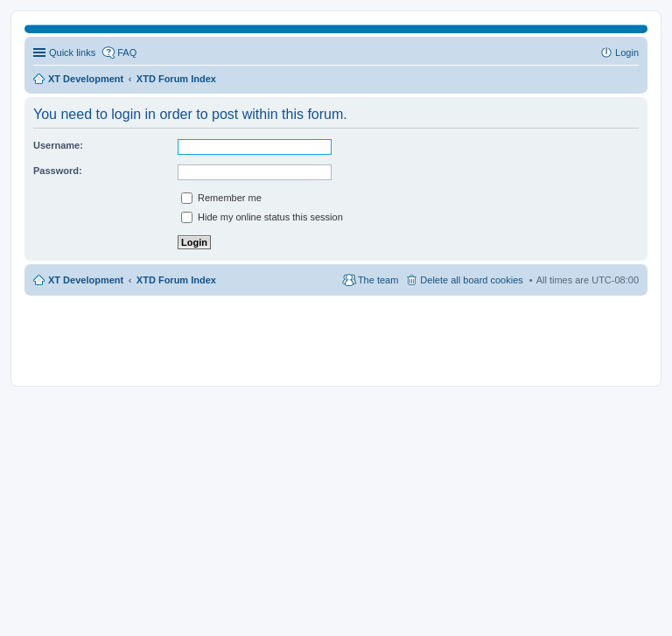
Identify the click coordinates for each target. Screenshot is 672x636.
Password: (58, 171)
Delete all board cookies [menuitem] (471, 280)
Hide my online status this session (262, 217)
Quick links (72, 52)
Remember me (221, 198)
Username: (58, 145)
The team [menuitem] (378, 280)
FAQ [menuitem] (127, 52)
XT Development (86, 280)
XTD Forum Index (176, 280)
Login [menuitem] (627, 52)
